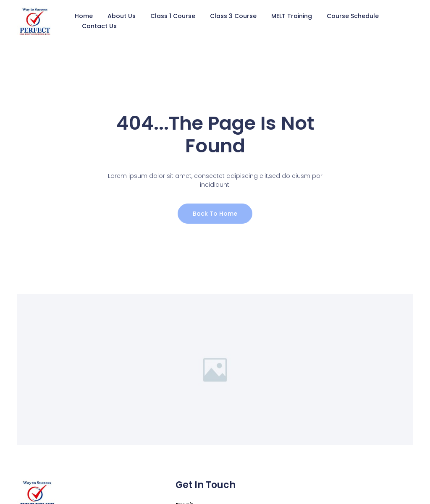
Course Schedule (353, 16)
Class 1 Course (173, 16)
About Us (122, 16)
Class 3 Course (233, 16)
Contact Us (99, 26)
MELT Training (292, 16)
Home (84, 16)
